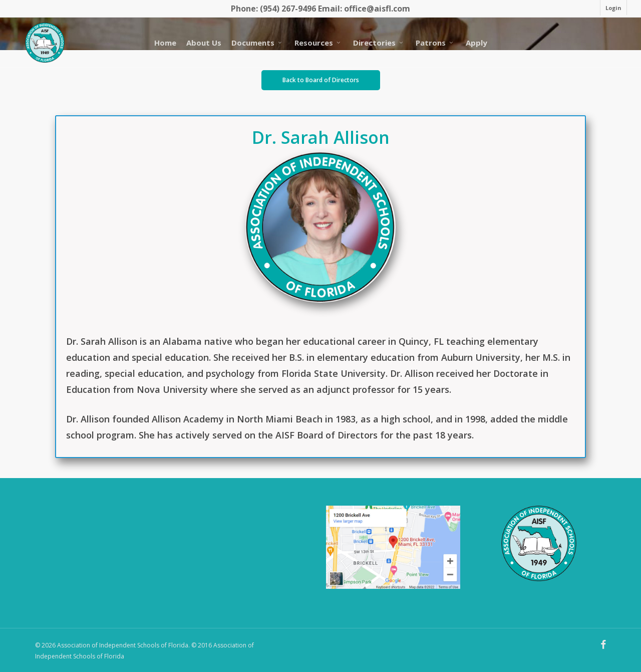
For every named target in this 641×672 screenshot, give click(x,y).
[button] (321, 80)
